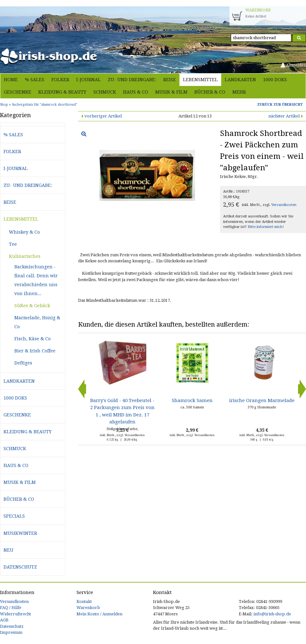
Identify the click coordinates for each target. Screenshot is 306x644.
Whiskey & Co (24, 232)
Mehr (239, 92)
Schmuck (105, 92)
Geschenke (18, 92)
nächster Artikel (284, 116)
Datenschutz (20, 567)
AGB (4, 620)
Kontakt (84, 602)
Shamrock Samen (192, 400)
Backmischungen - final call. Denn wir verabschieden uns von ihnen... (36, 280)
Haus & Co (136, 92)
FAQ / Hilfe (11, 608)
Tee (13, 244)
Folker (60, 80)
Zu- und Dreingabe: (132, 80)
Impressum (11, 632)
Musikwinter (20, 533)
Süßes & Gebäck (32, 306)
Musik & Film (171, 92)
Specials (14, 516)
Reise (170, 80)
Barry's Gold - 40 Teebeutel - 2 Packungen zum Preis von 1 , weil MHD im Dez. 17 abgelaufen (122, 411)
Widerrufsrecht (15, 614)
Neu (8, 550)
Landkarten (240, 80)
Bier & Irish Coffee (35, 351)
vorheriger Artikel (103, 116)
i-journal (88, 80)
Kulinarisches (25, 256)
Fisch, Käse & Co (33, 339)
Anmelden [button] (293, 65)
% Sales (35, 80)
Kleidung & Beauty (62, 92)
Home (11, 80)
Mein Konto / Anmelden (99, 614)
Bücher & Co (210, 92)
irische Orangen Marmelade (262, 400)
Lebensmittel (200, 80)
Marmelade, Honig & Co (37, 322)
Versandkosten (284, 205)
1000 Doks (275, 80)
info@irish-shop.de (272, 614)
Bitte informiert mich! (266, 227)
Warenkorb (88, 608)
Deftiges (23, 363)
